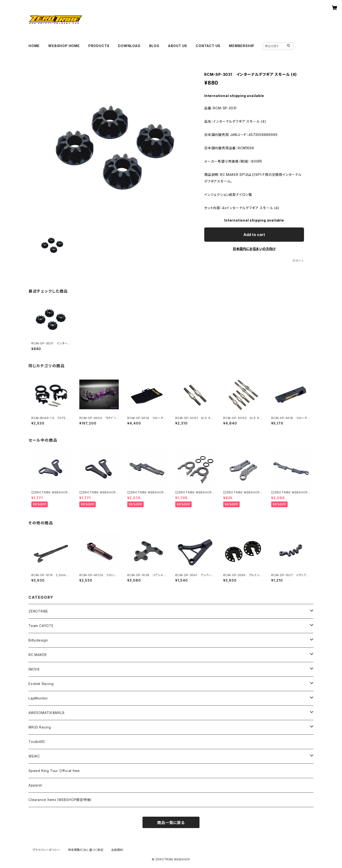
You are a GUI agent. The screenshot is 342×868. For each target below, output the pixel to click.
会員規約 (117, 850)
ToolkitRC (37, 742)
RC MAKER (38, 655)
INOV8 (34, 669)
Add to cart (254, 235)
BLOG (154, 46)
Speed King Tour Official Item (54, 771)
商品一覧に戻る (171, 823)
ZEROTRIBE (38, 611)
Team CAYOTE (41, 626)
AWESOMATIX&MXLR (47, 713)
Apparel (35, 785)
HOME (34, 46)
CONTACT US (208, 46)
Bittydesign (38, 640)
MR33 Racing (40, 727)
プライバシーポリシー (46, 850)
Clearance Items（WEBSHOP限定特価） (60, 800)
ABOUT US (178, 46)
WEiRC (34, 756)
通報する (298, 261)
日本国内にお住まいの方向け (254, 249)
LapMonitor (38, 698)
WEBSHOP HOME (64, 46)
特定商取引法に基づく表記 (86, 850)
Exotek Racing (41, 684)
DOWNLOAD (129, 46)
